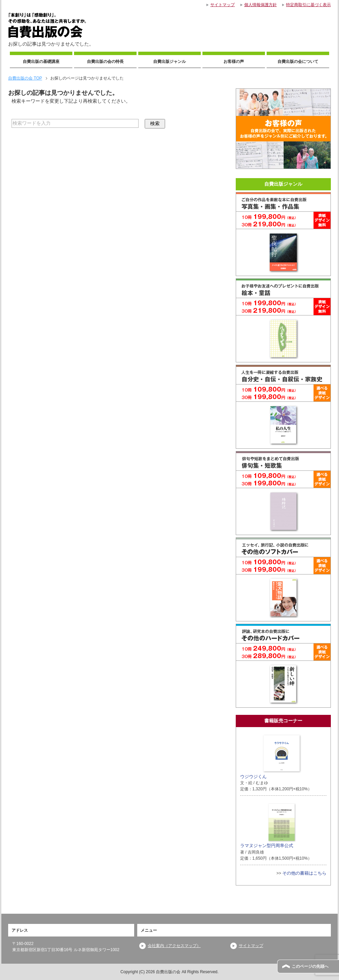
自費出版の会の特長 (105, 62)
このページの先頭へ (310, 966)
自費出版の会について (298, 62)
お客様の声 (234, 62)
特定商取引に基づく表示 (308, 5)
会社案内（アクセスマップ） (174, 946)
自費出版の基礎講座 (41, 62)
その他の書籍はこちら (304, 873)
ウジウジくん (271, 756)
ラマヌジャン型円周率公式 (268, 825)
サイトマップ (251, 946)
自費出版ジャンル (169, 62)
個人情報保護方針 (261, 5)
